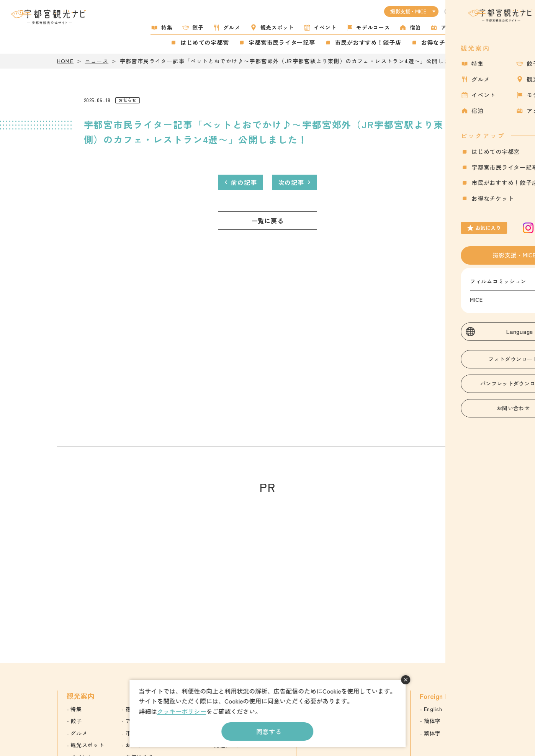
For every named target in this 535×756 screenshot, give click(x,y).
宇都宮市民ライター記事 (282, 42)
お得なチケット (442, 42)
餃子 (198, 27)
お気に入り (485, 40)
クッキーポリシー (182, 711)
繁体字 (432, 733)
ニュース (97, 61)
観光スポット (277, 27)
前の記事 (244, 182)
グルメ (232, 27)
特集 (167, 27)
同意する (269, 731)
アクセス (452, 27)
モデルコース (373, 27)
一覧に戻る (268, 221)
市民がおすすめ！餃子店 (368, 42)
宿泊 (415, 27)
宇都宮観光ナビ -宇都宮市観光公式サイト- (49, 17)
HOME (65, 61)
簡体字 (432, 721)
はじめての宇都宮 (205, 42)
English (433, 709)
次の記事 (291, 182)
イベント (325, 27)
